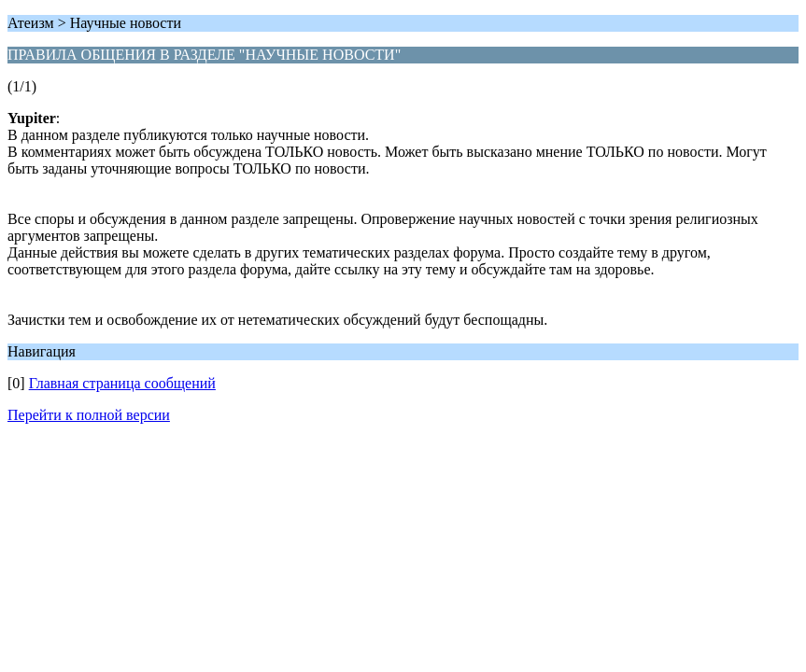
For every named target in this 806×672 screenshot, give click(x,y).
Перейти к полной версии (89, 415)
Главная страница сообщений (122, 383)
